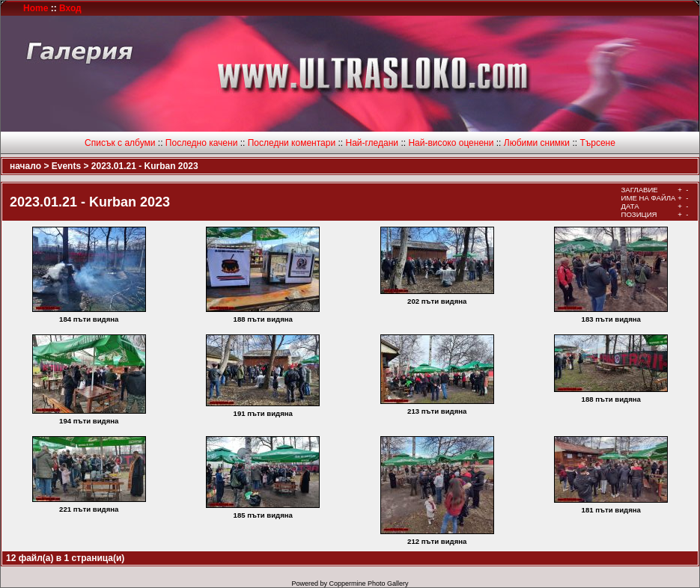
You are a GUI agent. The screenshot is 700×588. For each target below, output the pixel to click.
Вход (70, 8)
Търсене (597, 143)
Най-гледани (372, 143)
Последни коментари (292, 143)
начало (25, 166)
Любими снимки (537, 143)
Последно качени (202, 143)
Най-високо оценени (451, 143)
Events (66, 166)
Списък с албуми (120, 143)
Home (36, 8)
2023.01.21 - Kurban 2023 (145, 166)
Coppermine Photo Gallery (368, 584)
